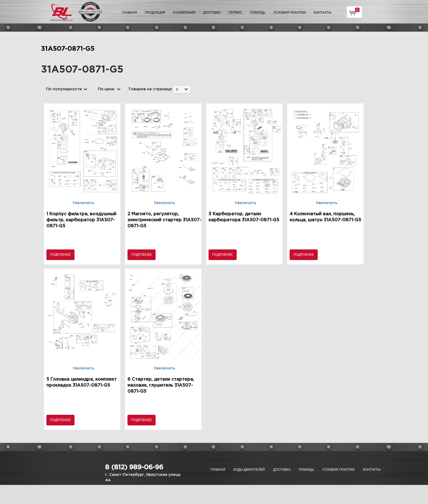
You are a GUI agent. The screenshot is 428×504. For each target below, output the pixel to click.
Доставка (212, 13)
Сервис (235, 13)
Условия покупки (290, 13)
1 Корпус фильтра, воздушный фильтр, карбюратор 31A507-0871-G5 (81, 220)
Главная (130, 13)
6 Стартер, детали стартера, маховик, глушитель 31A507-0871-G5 (161, 385)
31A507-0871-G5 (68, 49)
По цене (106, 89)
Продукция (155, 13)
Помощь (258, 13)
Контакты (323, 13)
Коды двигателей (249, 470)
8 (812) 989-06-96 (134, 467)
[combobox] (182, 89)
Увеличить (83, 203)
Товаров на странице (150, 89)
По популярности (64, 89)
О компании (184, 13)
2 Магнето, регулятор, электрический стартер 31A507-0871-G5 (164, 220)
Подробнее (60, 255)
